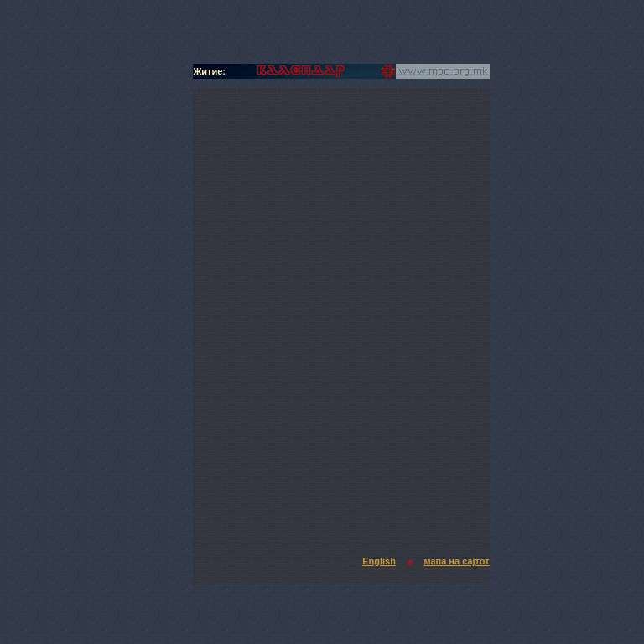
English (379, 561)
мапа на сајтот (456, 561)
